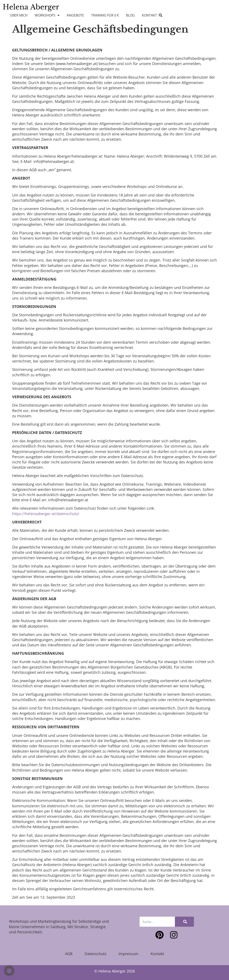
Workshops (47, 15)
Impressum (128, 954)
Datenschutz (95, 954)
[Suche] (184, 922)
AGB (69, 954)
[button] (160, 15)
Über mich (19, 15)
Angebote (75, 15)
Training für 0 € (105, 15)
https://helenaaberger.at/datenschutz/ (46, 514)
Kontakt (149, 15)
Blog (130, 15)
